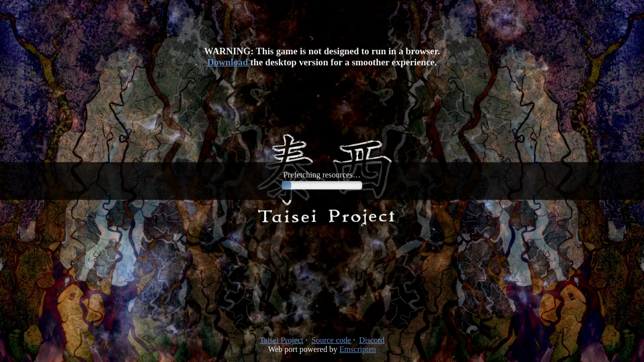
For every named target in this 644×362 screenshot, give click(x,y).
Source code (331, 340)
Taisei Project (281, 340)
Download (228, 62)
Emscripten (357, 349)
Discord (372, 340)
